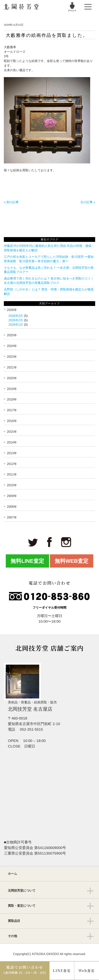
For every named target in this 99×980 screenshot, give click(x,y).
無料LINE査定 (27, 561)
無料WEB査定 (72, 561)
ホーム (12, 874)
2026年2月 (16, 320)
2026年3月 (16, 316)
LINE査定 (62, 971)
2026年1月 (16, 325)
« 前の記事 (11, 202)
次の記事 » (88, 202)
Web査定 (87, 971)
